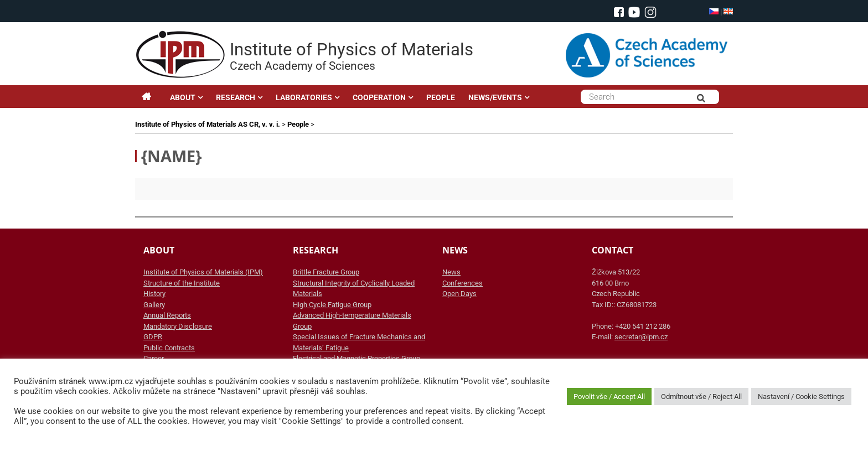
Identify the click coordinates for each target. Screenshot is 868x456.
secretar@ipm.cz (641, 337)
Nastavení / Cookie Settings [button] (801, 397)
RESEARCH (236, 97)
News (451, 272)
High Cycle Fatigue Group (332, 305)
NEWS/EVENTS (495, 97)
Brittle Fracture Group (326, 272)
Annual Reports (167, 315)
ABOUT (183, 97)
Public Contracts (169, 348)
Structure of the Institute (182, 283)
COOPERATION (379, 97)
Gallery (154, 305)
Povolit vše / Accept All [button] (609, 397)
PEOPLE (441, 97)
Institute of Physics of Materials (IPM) (203, 272)
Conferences (463, 283)
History (154, 294)
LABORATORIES (304, 97)
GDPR (153, 337)
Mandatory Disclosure (178, 326)
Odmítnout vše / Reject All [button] (701, 397)
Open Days (459, 294)
